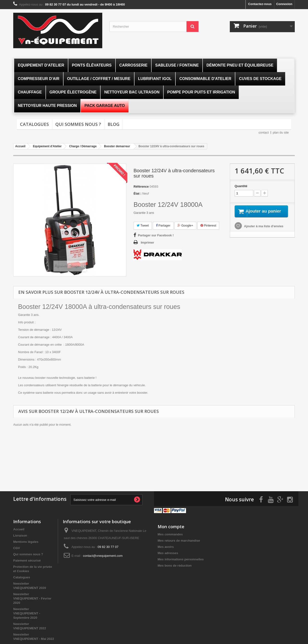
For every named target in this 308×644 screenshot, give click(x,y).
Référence (141, 187)
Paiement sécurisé (27, 559)
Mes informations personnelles (181, 558)
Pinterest (208, 225)
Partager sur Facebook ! (156, 235)
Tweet (143, 225)
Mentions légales (26, 541)
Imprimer (148, 242)
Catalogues (34, 124)
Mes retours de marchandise (179, 539)
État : (138, 193)
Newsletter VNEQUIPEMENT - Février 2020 (32, 597)
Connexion (284, 4)
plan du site (281, 132)
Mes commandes (170, 533)
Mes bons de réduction (175, 564)
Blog (113, 124)
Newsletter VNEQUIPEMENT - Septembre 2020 (27, 612)
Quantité (241, 186)
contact (264, 132)
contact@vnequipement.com (103, 555)
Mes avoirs (166, 546)
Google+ (185, 225)
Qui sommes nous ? (78, 124)
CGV (17, 547)
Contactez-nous (260, 4)
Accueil (19, 528)
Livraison (20, 534)
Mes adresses (168, 552)
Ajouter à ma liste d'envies (263, 232)
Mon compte (171, 525)
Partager (163, 225)
